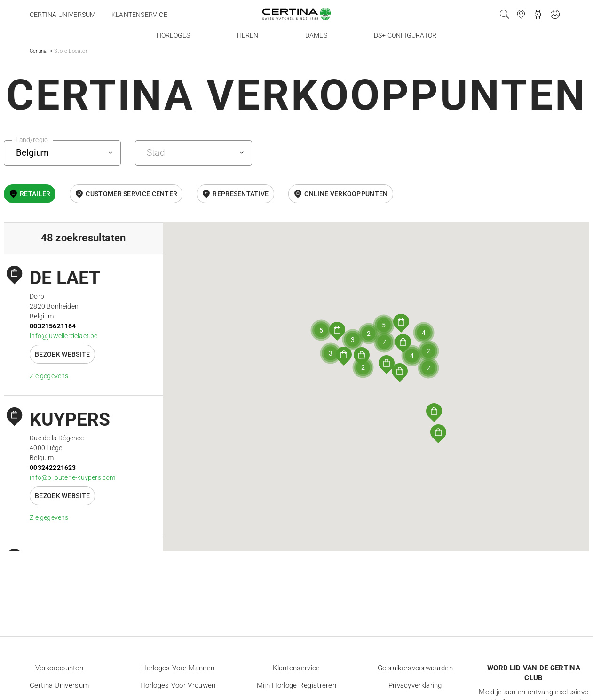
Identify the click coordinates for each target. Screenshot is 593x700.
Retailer (35, 194)
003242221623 (53, 468)
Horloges (174, 35)
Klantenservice (139, 15)
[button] (434, 413)
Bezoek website (62, 354)
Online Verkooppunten (346, 194)
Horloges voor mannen (178, 668)
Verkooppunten (59, 668)
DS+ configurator (405, 35)
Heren (248, 35)
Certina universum (63, 15)
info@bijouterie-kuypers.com (72, 477)
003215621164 (53, 326)
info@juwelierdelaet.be (63, 336)
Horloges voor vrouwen (178, 685)
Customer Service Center (131, 194)
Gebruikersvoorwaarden (415, 668)
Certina (38, 51)
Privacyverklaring (415, 685)
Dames (316, 35)
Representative (241, 194)
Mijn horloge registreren (296, 685)
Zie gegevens (49, 376)
